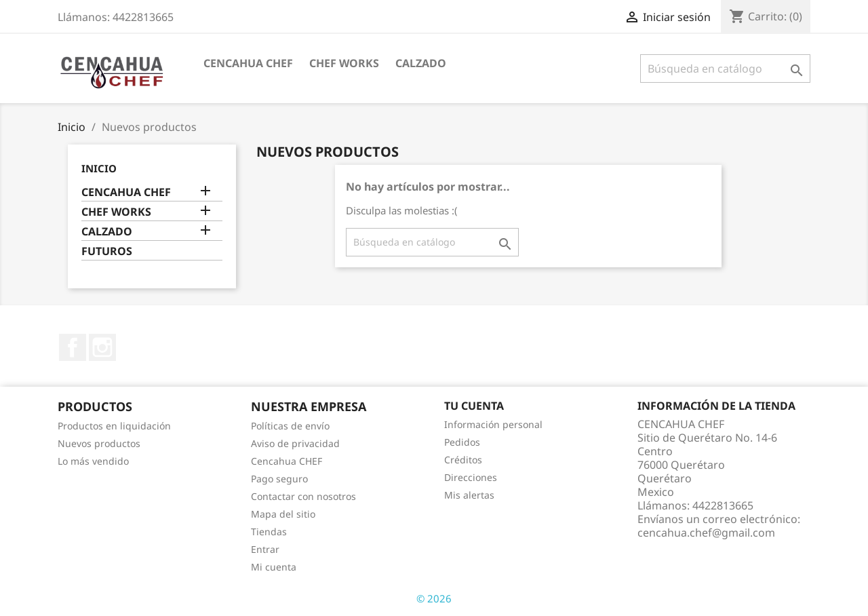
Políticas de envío (290, 426)
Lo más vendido (93, 461)
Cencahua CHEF (287, 461)
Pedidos (462, 442)
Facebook (73, 347)
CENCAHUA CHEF (248, 63)
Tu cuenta (474, 406)
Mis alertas (469, 495)
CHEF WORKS (344, 63)
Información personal (493, 424)
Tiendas (269, 532)
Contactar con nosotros (303, 496)
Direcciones (471, 477)
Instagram (102, 347)
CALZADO (421, 63)
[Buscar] (725, 69)
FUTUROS (107, 251)
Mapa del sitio (283, 514)
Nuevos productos (99, 443)
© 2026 (434, 598)
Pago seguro (279, 479)
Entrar (265, 549)
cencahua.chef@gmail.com (706, 533)
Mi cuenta (274, 567)
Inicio (99, 168)
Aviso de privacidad (295, 443)
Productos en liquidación (114, 426)
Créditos (463, 460)
